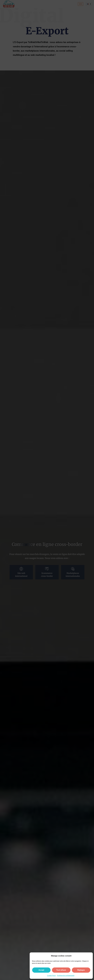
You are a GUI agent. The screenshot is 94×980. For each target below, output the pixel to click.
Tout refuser (61, 970)
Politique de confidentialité (66, 976)
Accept (41, 970)
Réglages (81, 970)
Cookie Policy (51, 976)
